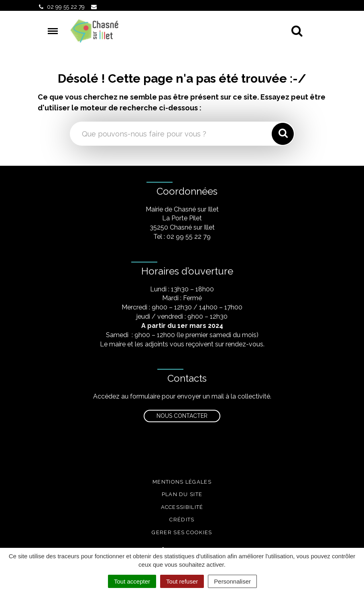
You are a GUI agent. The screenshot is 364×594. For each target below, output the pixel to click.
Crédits (182, 520)
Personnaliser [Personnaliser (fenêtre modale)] (232, 581)
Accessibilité (182, 507)
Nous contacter (182, 416)
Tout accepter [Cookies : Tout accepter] (132, 581)
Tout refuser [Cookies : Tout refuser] (182, 581)
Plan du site (182, 494)
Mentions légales (182, 482)
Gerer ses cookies (182, 532)
